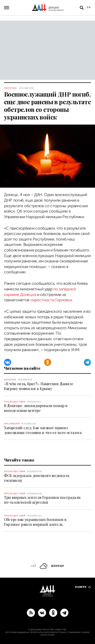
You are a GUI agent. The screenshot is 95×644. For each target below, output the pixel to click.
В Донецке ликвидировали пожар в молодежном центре (36, 408)
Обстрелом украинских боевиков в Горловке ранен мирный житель (35, 522)
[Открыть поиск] (82, 8)
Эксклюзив (12, 424)
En (89, 7)
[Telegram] (87, 362)
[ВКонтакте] (8, 362)
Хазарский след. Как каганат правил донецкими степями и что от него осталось (43, 430)
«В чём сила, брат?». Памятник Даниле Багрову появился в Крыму (39, 386)
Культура (10, 380)
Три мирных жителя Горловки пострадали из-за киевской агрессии (42, 500)
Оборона (10, 88)
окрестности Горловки (51, 300)
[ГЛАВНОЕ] (64, 612)
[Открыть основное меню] (7, 8)
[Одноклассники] (48, 362)
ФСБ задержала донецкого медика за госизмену (36, 478)
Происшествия (15, 402)
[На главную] (48, 8)
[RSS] (31, 612)
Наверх (83, 587)
